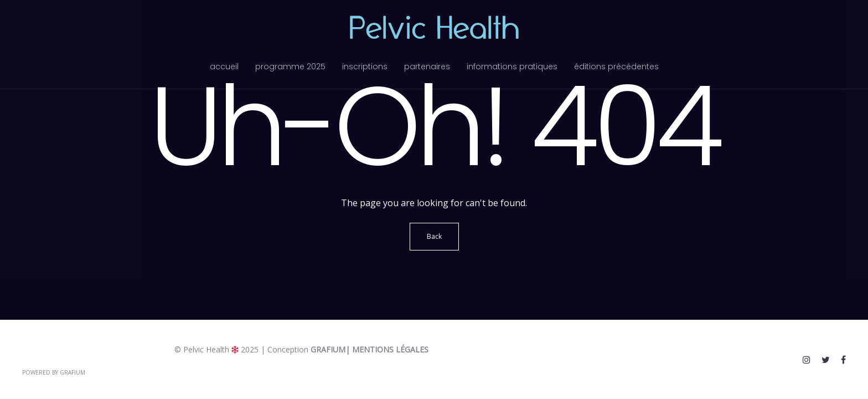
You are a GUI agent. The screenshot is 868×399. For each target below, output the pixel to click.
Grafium (328, 349)
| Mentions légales (387, 349)
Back (434, 236)
